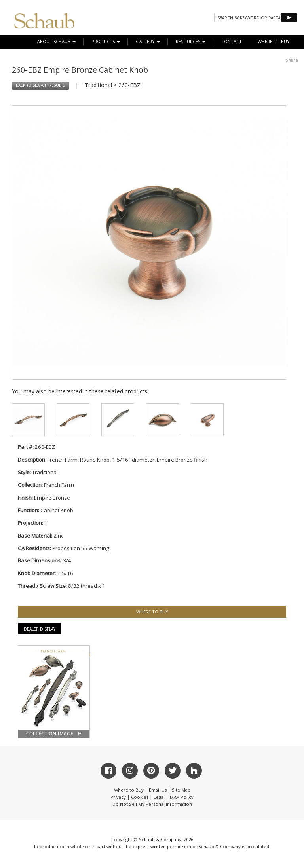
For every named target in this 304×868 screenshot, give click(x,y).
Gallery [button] (148, 41)
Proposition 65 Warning (81, 548)
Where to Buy (129, 790)
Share (292, 60)
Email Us (158, 790)
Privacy (118, 797)
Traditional (98, 85)
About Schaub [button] (56, 41)
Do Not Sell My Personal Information (152, 804)
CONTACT (232, 41)
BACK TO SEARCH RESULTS (40, 85)
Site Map (181, 790)
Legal (159, 797)
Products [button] (106, 41)
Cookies (140, 797)
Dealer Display (40, 629)
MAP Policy (182, 797)
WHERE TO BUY (274, 41)
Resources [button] (191, 41)
